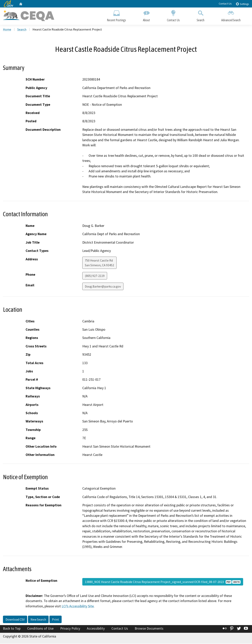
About (146, 15)
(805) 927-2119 (95, 276)
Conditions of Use (40, 629)
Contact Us (225, 4)
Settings (242, 4)
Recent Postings (116, 15)
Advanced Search (231, 15)
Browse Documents (149, 629)
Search (201, 15)
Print (56, 620)
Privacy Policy (70, 629)
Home (7, 30)
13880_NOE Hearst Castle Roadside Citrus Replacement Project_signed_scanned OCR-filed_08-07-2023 (163, 582)
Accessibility (96, 629)
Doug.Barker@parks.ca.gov (103, 287)
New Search (38, 620)
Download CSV (15, 620)
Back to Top (12, 629)
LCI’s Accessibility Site (78, 607)
